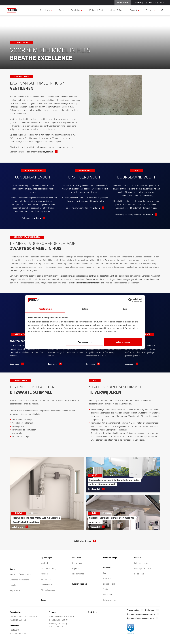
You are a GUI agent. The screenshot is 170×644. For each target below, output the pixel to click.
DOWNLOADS (123, 3)
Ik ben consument (142, 563)
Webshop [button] (139, 3)
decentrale (105, 276)
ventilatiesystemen (44, 152)
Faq (105, 573)
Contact (149, 10)
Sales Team (139, 574)
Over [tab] (125, 309)
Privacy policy (133, 610)
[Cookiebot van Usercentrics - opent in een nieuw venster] (130, 300)
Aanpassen (85, 342)
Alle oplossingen (48, 590)
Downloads (108, 595)
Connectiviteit (47, 585)
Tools (105, 589)
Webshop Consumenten (20, 574)
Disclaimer (149, 610)
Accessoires (46, 579)
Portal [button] (151, 3)
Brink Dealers (109, 584)
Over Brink (75, 10)
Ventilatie (45, 563)
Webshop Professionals (20, 580)
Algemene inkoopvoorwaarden (140, 618)
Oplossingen (45, 10)
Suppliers (14, 585)
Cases (62, 10)
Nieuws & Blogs (117, 10)
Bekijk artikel (18, 527)
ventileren (36, 218)
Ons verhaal (77, 563)
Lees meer (14, 364)
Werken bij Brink (96, 10)
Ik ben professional (143, 569)
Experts (75, 569)
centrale (93, 276)
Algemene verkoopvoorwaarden (141, 614)
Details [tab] (85, 309)
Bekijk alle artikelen (83, 541)
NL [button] (161, 3)
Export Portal (16, 591)
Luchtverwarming (49, 569)
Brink (12, 569)
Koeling (44, 574)
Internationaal (78, 574)
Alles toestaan (123, 342)
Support (133, 10)
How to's (107, 579)
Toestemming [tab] (45, 309)
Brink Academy (110, 600)
